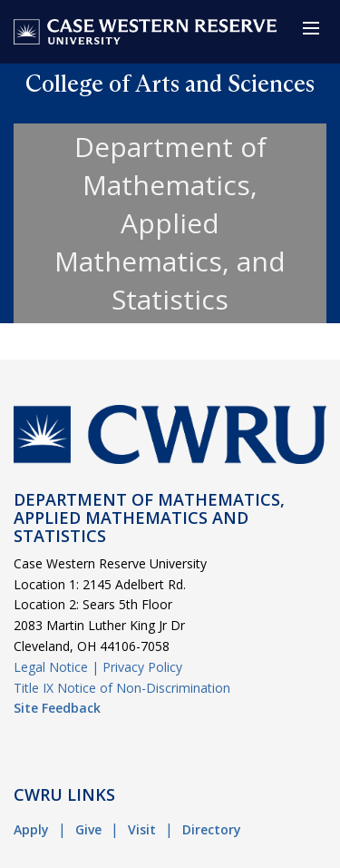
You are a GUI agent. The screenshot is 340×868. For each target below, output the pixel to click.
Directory (212, 829)
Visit (142, 829)
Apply (31, 829)
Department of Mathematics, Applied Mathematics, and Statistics (170, 223)
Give (88, 829)
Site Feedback (57, 708)
